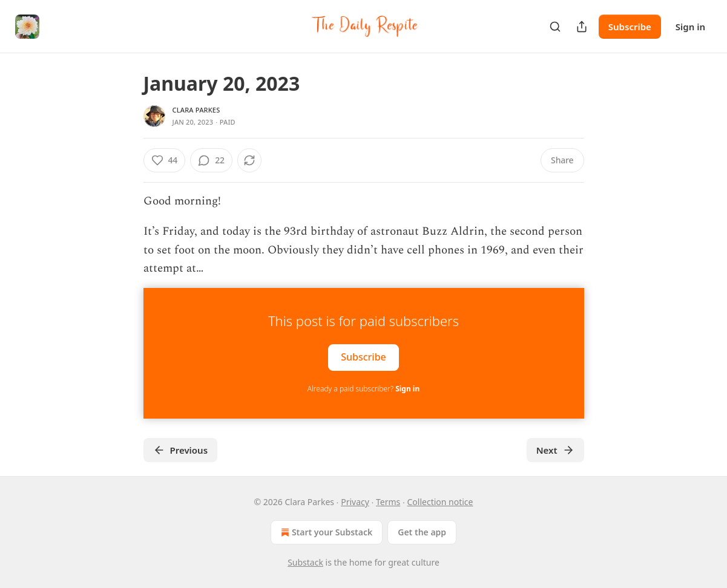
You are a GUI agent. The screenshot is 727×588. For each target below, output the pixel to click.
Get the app (422, 532)
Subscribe (630, 27)
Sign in (690, 27)
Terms (388, 502)
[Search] (555, 27)
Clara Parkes (196, 110)
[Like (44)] (165, 160)
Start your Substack (325, 532)
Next (555, 450)
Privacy (355, 502)
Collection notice (440, 502)
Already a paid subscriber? (363, 389)
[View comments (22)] (211, 160)
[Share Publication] (582, 27)
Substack (305, 562)
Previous (181, 450)
